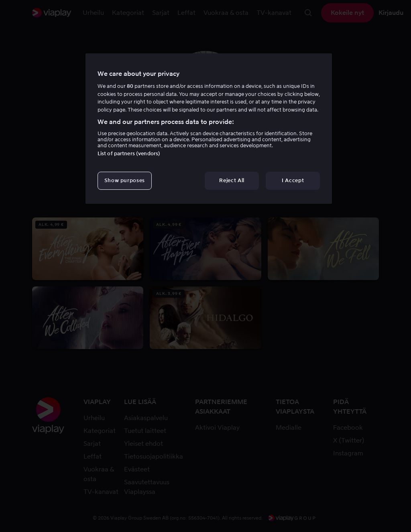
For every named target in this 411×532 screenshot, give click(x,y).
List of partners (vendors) (129, 153)
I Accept (293, 180)
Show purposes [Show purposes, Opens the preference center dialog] (125, 180)
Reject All (232, 180)
